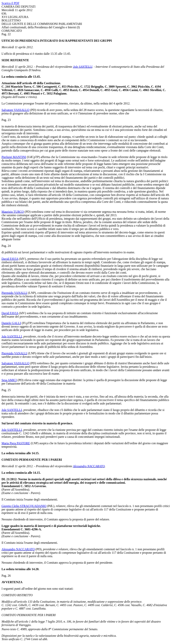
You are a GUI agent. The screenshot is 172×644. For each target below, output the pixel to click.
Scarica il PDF (10, 3)
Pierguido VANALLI (14, 293)
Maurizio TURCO (13, 212)
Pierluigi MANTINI (14, 157)
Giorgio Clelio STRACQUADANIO (24, 506)
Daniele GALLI (11, 323)
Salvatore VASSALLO (15, 110)
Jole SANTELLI (83, 67)
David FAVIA (10, 259)
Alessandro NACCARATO (89, 466)
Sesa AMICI (9, 380)
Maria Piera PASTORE (16, 443)
